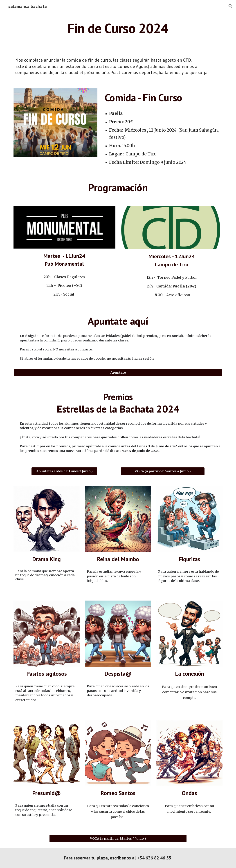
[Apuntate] (118, 373)
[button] (231, 6)
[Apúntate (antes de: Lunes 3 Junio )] (64, 471)
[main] (118, 28)
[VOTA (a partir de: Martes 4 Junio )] (163, 471)
